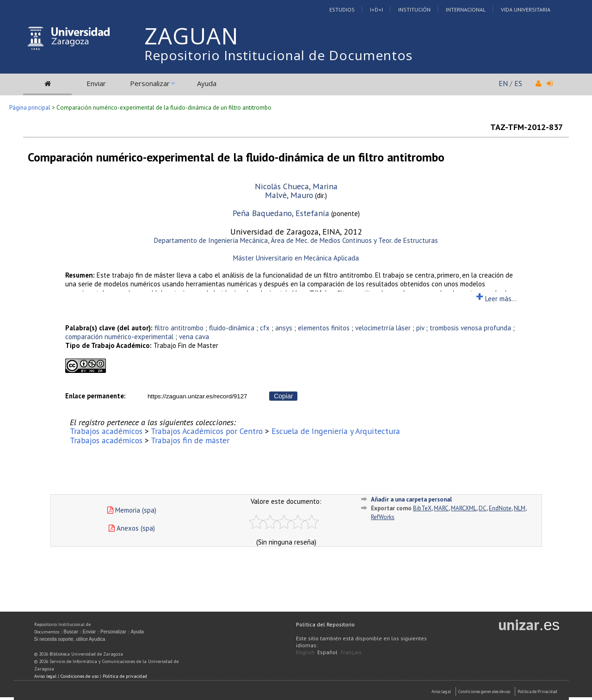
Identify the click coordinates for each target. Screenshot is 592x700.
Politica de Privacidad (537, 691)
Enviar (96, 83)
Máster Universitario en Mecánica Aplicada (296, 258)
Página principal (30, 108)
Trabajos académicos (106, 431)
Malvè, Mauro (289, 195)
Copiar (283, 396)
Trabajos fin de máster (190, 440)
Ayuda (207, 83)
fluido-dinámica (232, 328)
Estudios (342, 9)
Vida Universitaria (526, 9)
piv (420, 328)
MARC (441, 508)
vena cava (194, 337)
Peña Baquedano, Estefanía (281, 213)
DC (483, 508)
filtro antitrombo (179, 328)
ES (518, 83)
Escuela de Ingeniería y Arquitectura (336, 431)
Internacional (466, 9)
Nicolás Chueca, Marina (296, 186)
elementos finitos (324, 328)
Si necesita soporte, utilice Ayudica (70, 639)
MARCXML (464, 508)
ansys (284, 328)
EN (503, 83)
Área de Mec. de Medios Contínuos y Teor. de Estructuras (354, 240)
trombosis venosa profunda (470, 328)
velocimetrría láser (383, 328)
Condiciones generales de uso (484, 691)
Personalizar (150, 83)
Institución (414, 9)
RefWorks (383, 517)
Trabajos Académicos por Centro (207, 431)
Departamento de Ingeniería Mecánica (211, 240)
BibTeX (422, 508)
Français (351, 652)
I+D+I (376, 9)
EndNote (500, 508)
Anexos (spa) (132, 528)
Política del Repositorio (325, 624)
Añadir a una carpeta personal (411, 499)
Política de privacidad (125, 676)
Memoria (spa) (132, 510)
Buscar (71, 632)
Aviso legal (45, 676)
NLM (520, 508)
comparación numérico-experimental (119, 337)
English (305, 652)
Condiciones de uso (80, 676)
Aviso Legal (441, 691)
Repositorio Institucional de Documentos (278, 55)
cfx (265, 328)
